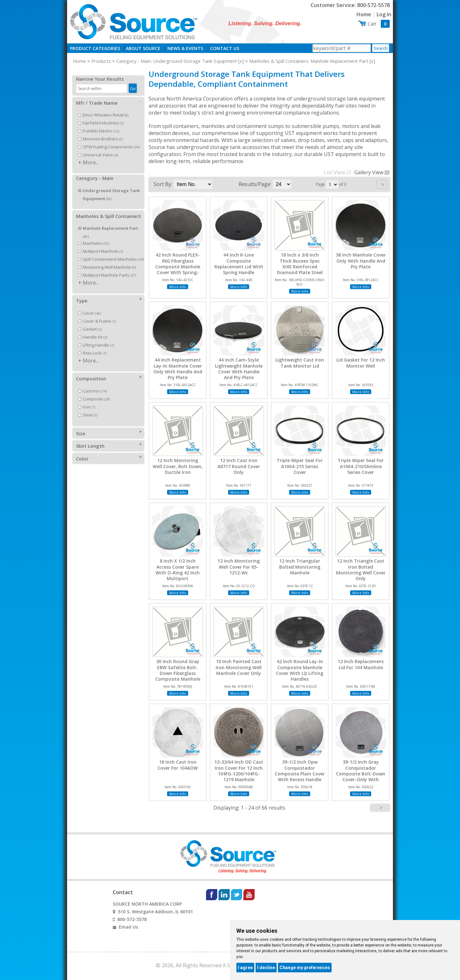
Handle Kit (93, 330)
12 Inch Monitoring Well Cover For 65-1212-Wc (239, 567)
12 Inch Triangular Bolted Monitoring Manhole (300, 567)
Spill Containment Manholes (111, 252)
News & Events (185, 48)
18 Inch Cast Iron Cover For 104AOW (178, 765)
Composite (94, 392)
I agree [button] (245, 968)
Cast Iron (92, 384)
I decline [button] (266, 968)
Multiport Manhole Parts (107, 268)
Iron (87, 400)
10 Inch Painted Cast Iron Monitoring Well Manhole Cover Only (239, 667)
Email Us (128, 927)
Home (364, 14)
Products (101, 61)
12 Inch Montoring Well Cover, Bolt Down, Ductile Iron (178, 466)
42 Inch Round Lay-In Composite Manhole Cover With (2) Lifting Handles (300, 670)
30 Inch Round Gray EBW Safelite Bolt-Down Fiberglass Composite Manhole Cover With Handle (178, 673)
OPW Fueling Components (109, 140)
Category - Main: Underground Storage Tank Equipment (177, 61)
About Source (143, 48)
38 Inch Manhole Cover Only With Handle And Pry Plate (361, 261)
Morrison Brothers (101, 132)
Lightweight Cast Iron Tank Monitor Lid (300, 363)
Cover (90, 306)
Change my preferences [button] (305, 968)
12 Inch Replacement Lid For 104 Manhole (361, 664)
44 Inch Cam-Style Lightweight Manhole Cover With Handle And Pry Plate (239, 369)
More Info (178, 287)
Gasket (90, 322)
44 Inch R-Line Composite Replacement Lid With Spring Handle (239, 264)
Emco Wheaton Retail (103, 108)
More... (91, 155)
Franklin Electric (99, 124)
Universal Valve (98, 148)
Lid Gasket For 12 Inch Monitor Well (361, 363)
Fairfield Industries (101, 116)
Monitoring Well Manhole (107, 260)
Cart (379, 24)
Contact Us (225, 48)
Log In (384, 14)
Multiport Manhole (101, 244)
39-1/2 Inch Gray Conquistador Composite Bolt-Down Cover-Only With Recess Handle (361, 774)
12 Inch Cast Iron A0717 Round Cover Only (239, 466)
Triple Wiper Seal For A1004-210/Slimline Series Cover (361, 466)
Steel (88, 408)
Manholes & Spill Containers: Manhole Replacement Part (309, 61)
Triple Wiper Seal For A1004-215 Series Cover (300, 466)
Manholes (94, 236)
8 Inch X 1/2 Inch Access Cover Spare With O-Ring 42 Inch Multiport (178, 570)
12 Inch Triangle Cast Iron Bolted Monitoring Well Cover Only (361, 570)
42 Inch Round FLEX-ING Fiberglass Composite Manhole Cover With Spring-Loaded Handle (178, 267)
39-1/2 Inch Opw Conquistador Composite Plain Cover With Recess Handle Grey (300, 774)
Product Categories (95, 48)
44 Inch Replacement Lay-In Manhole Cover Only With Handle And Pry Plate (178, 369)
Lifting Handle (96, 338)
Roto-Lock (92, 346)
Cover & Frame (97, 314)
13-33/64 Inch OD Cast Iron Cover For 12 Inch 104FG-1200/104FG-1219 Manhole (239, 771)
